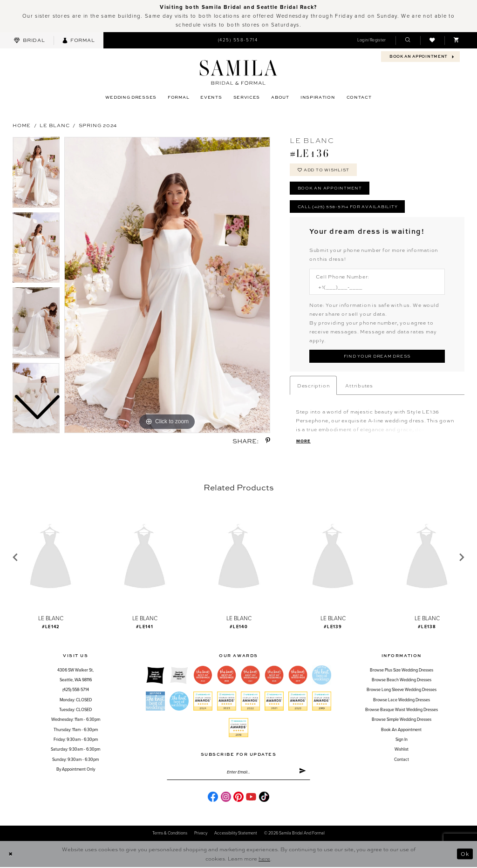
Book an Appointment (330, 188)
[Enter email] (238, 773)
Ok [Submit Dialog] (465, 855)
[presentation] (51, 558)
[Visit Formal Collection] (78, 40)
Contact (402, 760)
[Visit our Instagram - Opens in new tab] (226, 797)
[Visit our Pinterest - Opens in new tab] (238, 797)
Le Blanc (55, 125)
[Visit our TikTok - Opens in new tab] (264, 797)
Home (22, 125)
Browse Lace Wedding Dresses (402, 701)
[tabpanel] (167, 285)
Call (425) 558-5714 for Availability (347, 207)
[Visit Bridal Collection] (29, 40)
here (264, 859)
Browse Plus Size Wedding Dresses (402, 671)
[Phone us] (238, 41)
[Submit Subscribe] (303, 773)
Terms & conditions (170, 834)
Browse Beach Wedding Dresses (402, 681)
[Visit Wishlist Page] (432, 40)
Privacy (201, 834)
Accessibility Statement (236, 834)
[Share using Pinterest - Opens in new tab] (268, 441)
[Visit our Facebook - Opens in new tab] (213, 797)
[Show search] (408, 40)
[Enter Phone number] (373, 288)
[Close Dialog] (10, 855)
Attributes (359, 386)
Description (313, 386)
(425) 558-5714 (76, 691)
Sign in (402, 740)
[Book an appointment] (420, 57)
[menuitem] (29, 40)
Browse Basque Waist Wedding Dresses (402, 710)
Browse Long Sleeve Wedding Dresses (402, 691)
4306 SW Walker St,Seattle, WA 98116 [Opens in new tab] (75, 676)
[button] (371, 40)
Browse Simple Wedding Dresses (402, 721)
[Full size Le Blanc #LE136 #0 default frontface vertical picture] (167, 285)
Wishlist (402, 750)
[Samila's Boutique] (238, 72)
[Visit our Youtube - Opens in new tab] (251, 797)
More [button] (303, 442)
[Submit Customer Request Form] (377, 357)
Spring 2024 (98, 125)
